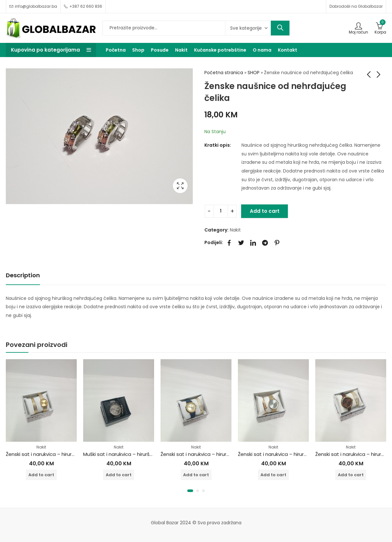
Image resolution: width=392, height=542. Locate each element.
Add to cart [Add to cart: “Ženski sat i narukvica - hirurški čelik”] (41, 475)
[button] (190, 491)
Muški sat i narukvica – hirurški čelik (124, 454)
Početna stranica (224, 73)
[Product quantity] (221, 211)
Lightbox (180, 186)
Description (23, 275)
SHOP (254, 73)
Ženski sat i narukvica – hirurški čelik (47, 454)
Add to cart (265, 211)
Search (280, 28)
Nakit (235, 230)
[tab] (23, 276)
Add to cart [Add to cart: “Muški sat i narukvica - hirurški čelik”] (119, 475)
